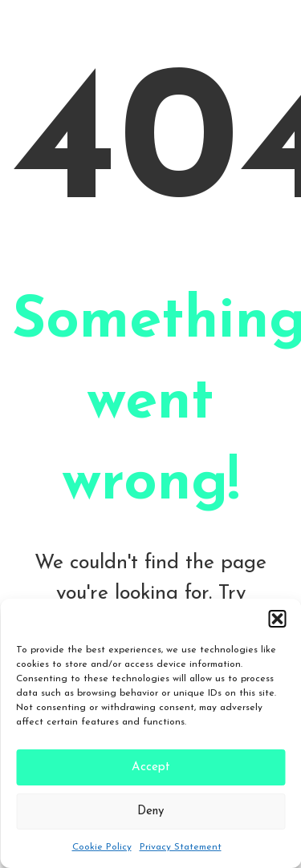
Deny (150, 811)
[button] (277, 619)
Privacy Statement (181, 847)
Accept (151, 767)
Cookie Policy (102, 847)
